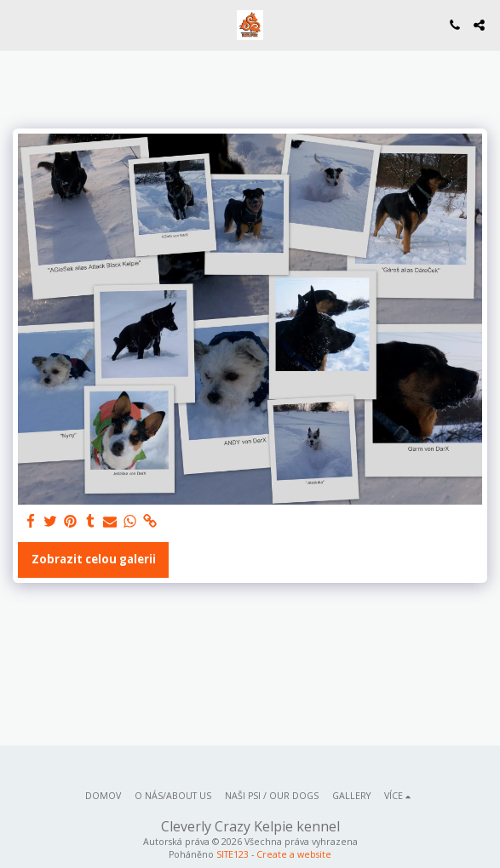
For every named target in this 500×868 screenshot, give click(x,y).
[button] (19, 24)
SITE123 (233, 854)
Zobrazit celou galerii (94, 559)
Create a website (294, 854)
